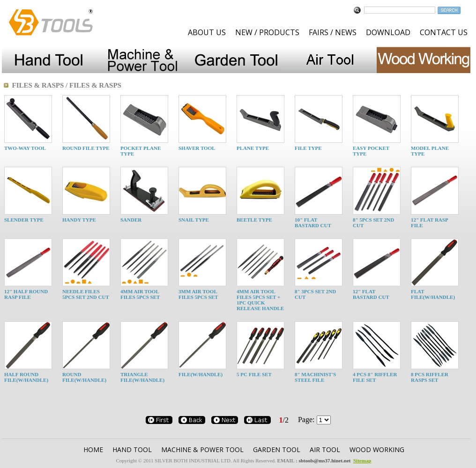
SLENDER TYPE (24, 220)
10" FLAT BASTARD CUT (313, 223)
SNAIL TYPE (194, 220)
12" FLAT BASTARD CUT (371, 294)
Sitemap (362, 461)
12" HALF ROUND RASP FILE (26, 294)
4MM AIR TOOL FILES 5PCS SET (140, 294)
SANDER (131, 220)
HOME (93, 449)
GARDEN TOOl (277, 449)
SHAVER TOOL (197, 148)
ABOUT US (207, 32)
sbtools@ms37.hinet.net (324, 461)
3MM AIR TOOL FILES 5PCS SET (198, 294)
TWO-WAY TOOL (25, 148)
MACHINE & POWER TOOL (202, 449)
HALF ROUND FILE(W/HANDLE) (26, 377)
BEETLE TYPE (254, 220)
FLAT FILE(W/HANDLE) (433, 294)
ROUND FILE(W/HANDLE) (84, 377)
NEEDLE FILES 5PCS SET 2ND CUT (86, 294)
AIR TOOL (325, 449)
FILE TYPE (308, 148)
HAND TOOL (132, 449)
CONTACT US (444, 32)
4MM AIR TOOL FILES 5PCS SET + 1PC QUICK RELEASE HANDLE (260, 300)
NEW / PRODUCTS (267, 32)
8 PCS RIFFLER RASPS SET (430, 377)
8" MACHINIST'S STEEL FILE (315, 377)
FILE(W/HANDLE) (201, 374)
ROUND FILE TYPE (86, 148)
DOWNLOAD (388, 32)
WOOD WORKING (377, 449)
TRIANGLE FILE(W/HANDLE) (142, 377)
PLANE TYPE (253, 148)
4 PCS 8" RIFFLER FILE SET (375, 377)
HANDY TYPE (79, 220)
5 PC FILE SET (254, 374)
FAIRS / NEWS (333, 32)
